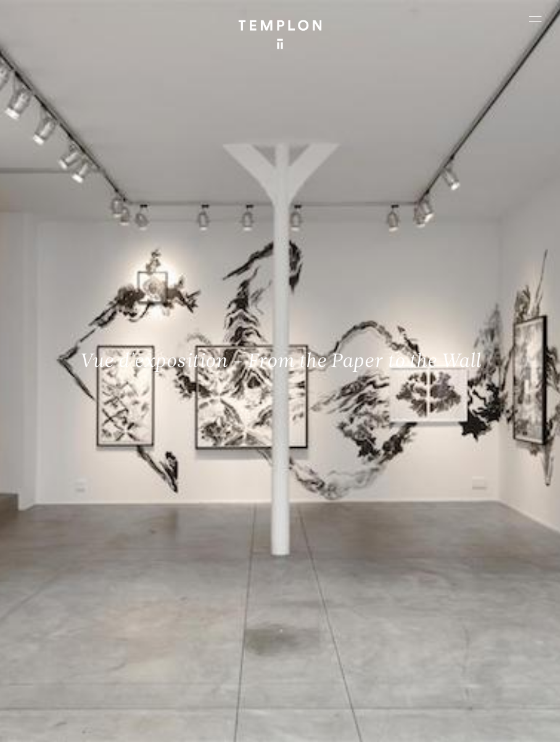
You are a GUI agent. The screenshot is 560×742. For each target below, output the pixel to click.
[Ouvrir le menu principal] (535, 19)
